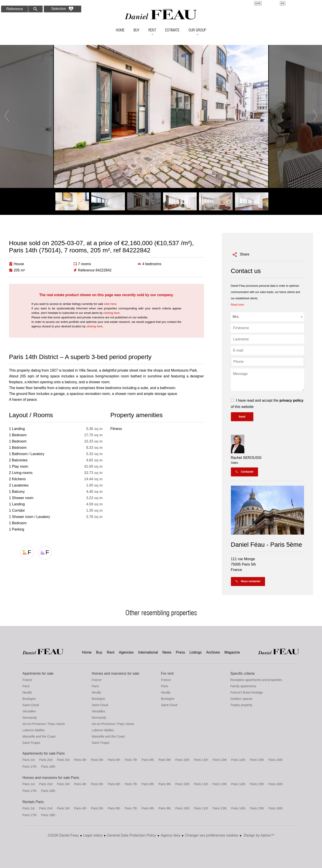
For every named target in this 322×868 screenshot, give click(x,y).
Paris (26, 686)
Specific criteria (242, 673)
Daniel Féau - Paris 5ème (266, 545)
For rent (167, 673)
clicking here (112, 313)
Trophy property (241, 705)
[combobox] (268, 317)
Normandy (30, 718)
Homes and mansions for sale (116, 673)
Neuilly (27, 692)
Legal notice (93, 835)
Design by (259, 835)
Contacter (244, 472)
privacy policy (291, 400)
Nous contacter (248, 581)
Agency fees (171, 835)
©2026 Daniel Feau (63, 835)
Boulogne (29, 699)
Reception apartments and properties (256, 680)
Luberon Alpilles (34, 730)
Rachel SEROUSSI (246, 458)
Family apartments (243, 686)
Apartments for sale (38, 673)
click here (110, 304)
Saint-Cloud (31, 705)
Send (242, 417)
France (27, 680)
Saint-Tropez (31, 743)
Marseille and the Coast (39, 736)
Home (161, 15)
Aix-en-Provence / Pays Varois (44, 724)
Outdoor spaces (241, 699)
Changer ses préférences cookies (212, 835)
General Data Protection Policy (132, 835)
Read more (238, 305)
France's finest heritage (246, 692)
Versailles (29, 711)
